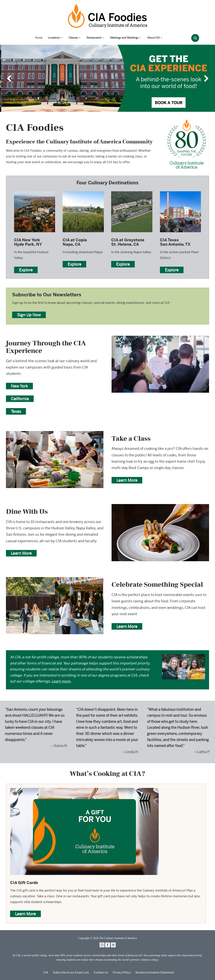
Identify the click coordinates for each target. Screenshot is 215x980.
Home (39, 38)
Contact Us (101, 972)
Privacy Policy (122, 972)
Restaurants (94, 38)
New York (19, 386)
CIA (46, 972)
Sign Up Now (29, 315)
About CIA (153, 38)
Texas (16, 411)
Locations (54, 38)
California (20, 399)
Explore (26, 270)
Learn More (127, 480)
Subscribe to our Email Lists (71, 972)
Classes (73, 38)
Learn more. (61, 681)
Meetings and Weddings (124, 38)
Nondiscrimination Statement (155, 972)
